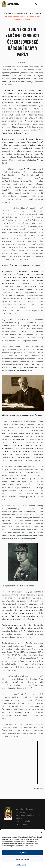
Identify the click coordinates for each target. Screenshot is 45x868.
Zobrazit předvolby (22, 859)
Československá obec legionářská (13, 4)
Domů (6, 14)
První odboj (35, 14)
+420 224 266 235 (23, 824)
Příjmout (22, 853)
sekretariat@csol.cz (23, 821)
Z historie (26, 14)
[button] (41, 832)
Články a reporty (15, 14)
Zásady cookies (21, 865)
